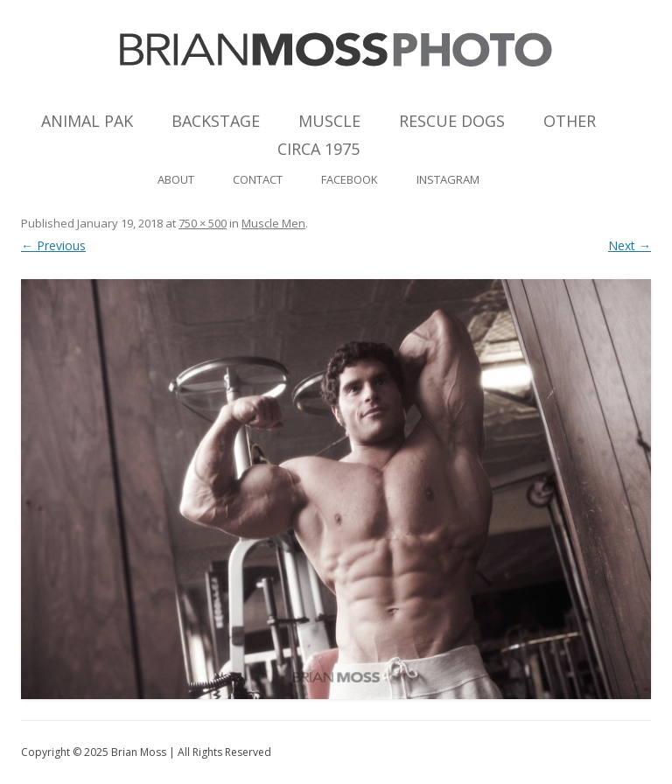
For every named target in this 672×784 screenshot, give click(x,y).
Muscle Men (273, 223)
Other (570, 121)
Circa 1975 (318, 149)
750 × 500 (203, 223)
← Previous (53, 245)
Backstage (216, 121)
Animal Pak (87, 121)
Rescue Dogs (452, 121)
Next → (630, 245)
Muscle (329, 121)
